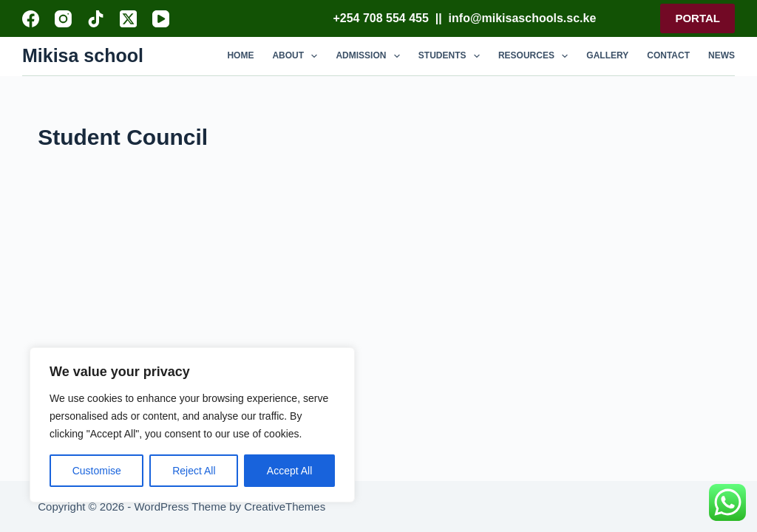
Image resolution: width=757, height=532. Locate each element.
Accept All (289, 471)
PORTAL (697, 18)
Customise (97, 471)
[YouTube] (161, 19)
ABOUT (298, 56)
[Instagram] (63, 19)
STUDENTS (452, 56)
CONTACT (668, 55)
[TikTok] (96, 19)
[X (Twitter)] (128, 19)
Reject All (194, 471)
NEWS (722, 55)
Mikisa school (83, 55)
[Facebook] (31, 19)
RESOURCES (536, 56)
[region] (192, 425)
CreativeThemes (285, 507)
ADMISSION (370, 56)
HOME (240, 55)
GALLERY (607, 55)
